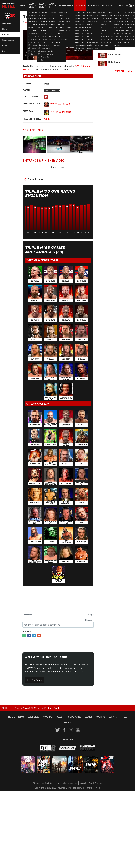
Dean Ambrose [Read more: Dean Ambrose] (116, 39)
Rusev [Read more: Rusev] (111, 47)
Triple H (48, 119)
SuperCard (65, 6)
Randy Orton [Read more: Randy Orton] (115, 54)
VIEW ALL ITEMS (124, 71)
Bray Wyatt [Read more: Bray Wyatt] (114, 23)
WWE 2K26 (31, 6)
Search (83, 783)
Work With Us (96, 783)
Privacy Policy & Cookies (66, 783)
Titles (118, 6)
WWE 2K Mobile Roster (36, 22)
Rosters (92, 6)
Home (11, 717)
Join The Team (34, 680)
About (36, 783)
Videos (5, 46)
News (22, 6)
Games (79, 6)
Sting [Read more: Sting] (111, 31)
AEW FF (51, 6)
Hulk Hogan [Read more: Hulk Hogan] (114, 62)
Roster (5, 35)
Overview (6, 24)
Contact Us (47, 783)
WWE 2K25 (42, 6)
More (67, 722)
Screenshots (8, 40)
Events (106, 6)
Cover (5, 51)
